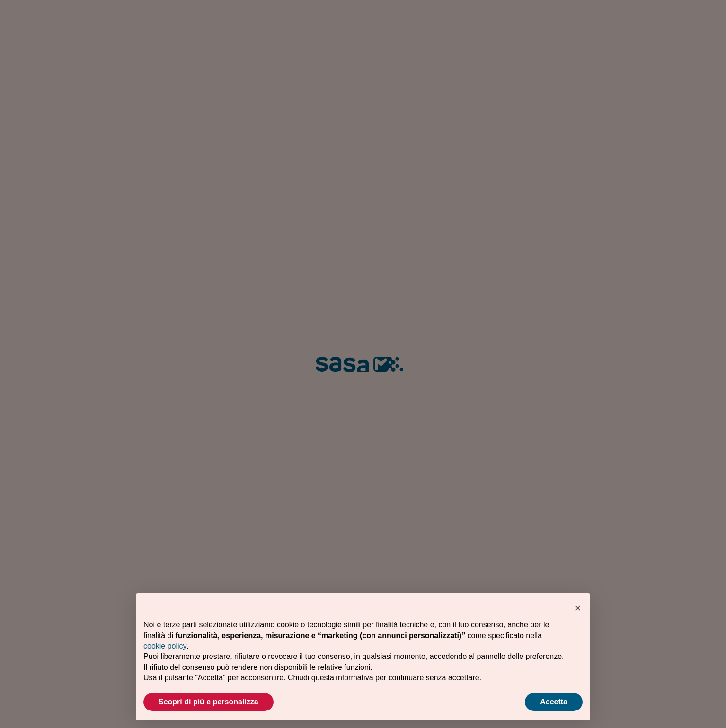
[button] (578, 608)
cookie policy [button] (165, 646)
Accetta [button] (554, 702)
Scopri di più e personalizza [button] (208, 702)
